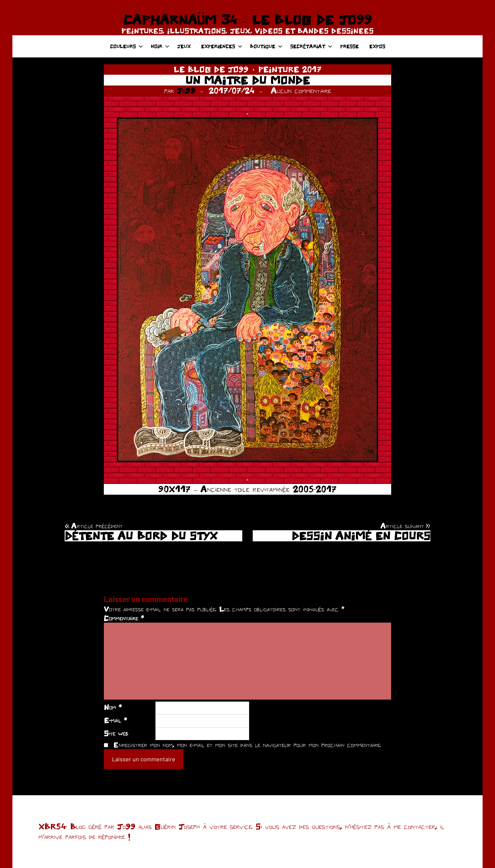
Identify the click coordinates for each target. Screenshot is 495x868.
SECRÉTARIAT (311, 46)
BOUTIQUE (266, 46)
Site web (116, 733)
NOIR (160, 46)
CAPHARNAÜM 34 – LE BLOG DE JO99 (247, 20)
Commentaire (124, 618)
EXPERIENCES (222, 46)
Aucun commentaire (301, 90)
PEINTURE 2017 (290, 69)
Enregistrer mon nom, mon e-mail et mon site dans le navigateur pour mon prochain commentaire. (247, 745)
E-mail (115, 720)
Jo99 (186, 90)
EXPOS (377, 46)
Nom (113, 707)
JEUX (184, 46)
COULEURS (127, 46)
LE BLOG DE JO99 (211, 69)
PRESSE (350, 46)
